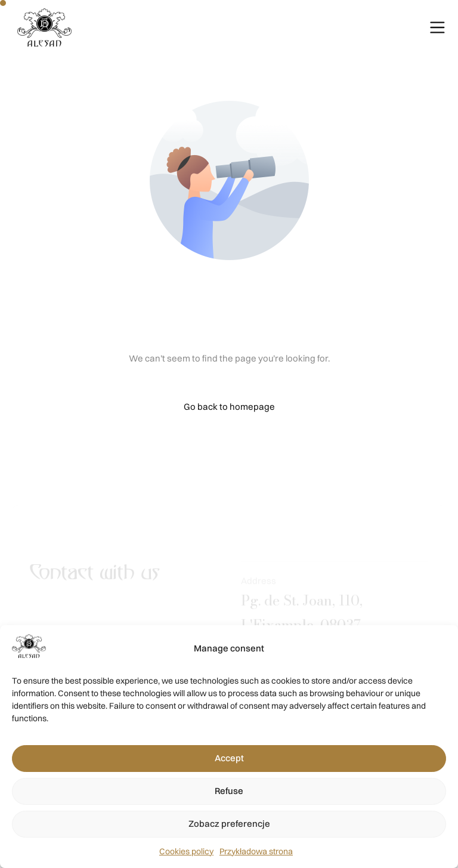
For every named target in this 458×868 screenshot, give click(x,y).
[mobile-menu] (422, 28)
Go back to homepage (229, 407)
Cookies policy (186, 851)
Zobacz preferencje (229, 824)
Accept (229, 758)
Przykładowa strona (256, 851)
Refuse (229, 791)
